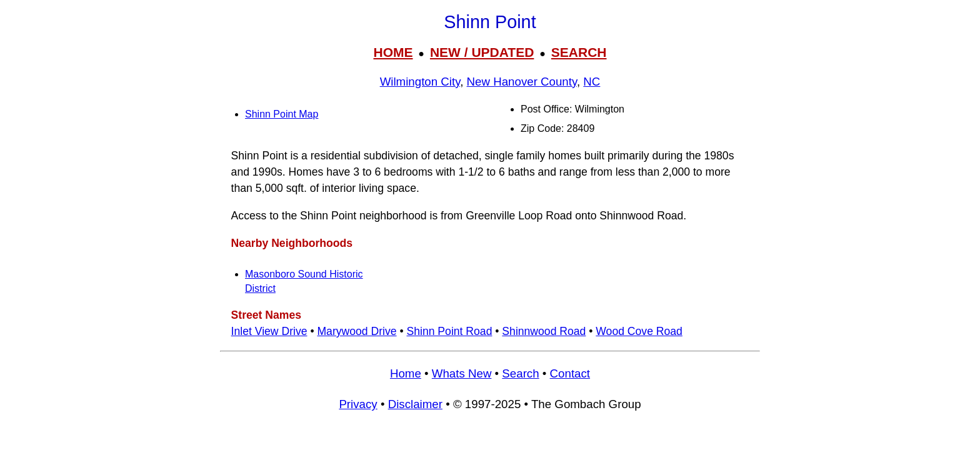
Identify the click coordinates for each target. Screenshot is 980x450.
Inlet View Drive (269, 331)
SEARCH (579, 52)
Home (406, 373)
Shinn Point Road (449, 331)
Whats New (462, 373)
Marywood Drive (357, 331)
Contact (570, 373)
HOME (393, 52)
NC (592, 82)
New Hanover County (522, 82)
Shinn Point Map (282, 114)
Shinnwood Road (544, 331)
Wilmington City (420, 82)
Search (520, 373)
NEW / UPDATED (482, 52)
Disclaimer (415, 404)
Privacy (358, 404)
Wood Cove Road (639, 331)
